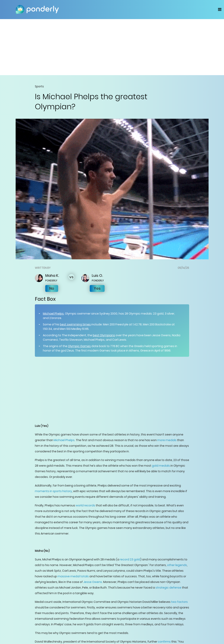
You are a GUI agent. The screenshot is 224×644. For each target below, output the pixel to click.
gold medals (161, 466)
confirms (164, 642)
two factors (179, 602)
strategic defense (168, 588)
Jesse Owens (93, 582)
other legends (177, 565)
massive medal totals (73, 576)
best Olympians (104, 335)
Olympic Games (79, 346)
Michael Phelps (53, 314)
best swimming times (75, 324)
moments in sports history (53, 491)
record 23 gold (130, 559)
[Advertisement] (112, 47)
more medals (167, 440)
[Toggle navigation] (220, 9)
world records (85, 505)
